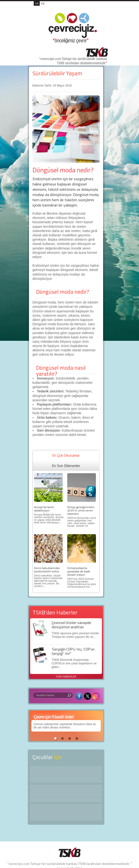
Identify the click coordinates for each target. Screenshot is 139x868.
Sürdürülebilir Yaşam (57, 73)
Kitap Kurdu (66, 812)
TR (37, 3)
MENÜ (98, 9)
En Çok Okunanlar (66, 455)
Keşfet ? (66, 774)
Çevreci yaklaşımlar (46, 724)
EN (43, 3)
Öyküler (66, 793)
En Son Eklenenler (66, 466)
